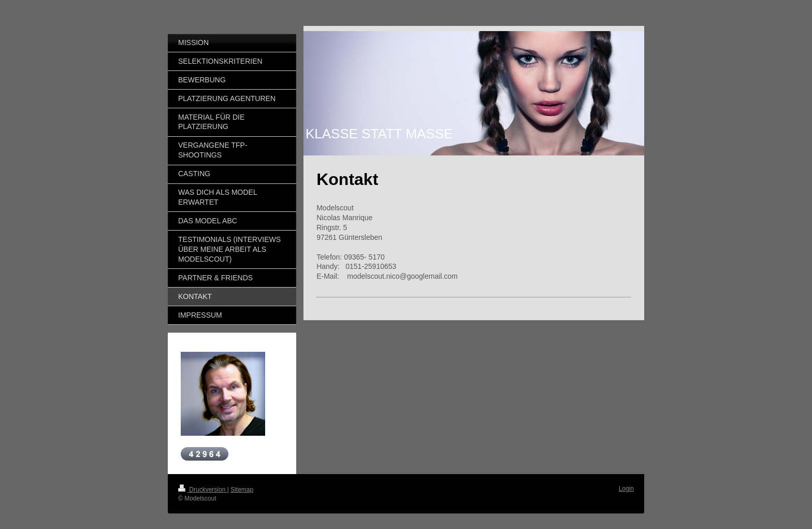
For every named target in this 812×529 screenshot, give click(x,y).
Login (626, 489)
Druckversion (203, 490)
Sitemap (242, 490)
